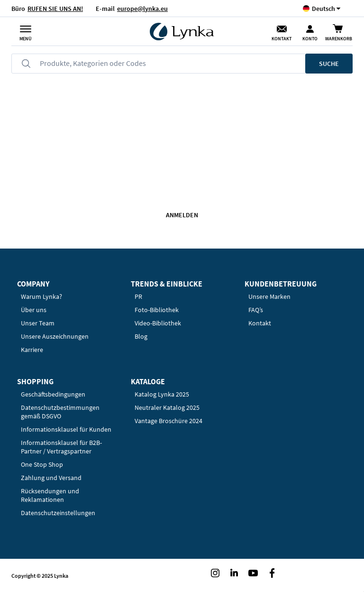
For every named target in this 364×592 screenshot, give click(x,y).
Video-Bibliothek (158, 323)
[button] (323, 8)
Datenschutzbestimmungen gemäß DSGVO (60, 412)
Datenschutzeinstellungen (58, 513)
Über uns (34, 310)
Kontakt (282, 39)
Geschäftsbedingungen (53, 394)
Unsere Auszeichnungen (55, 336)
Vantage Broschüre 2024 (168, 421)
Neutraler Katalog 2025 (167, 407)
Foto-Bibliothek (157, 310)
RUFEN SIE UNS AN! (55, 9)
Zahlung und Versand (51, 478)
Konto (310, 39)
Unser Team (38, 323)
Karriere (32, 350)
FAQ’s (256, 310)
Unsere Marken (269, 296)
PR (138, 296)
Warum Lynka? (41, 296)
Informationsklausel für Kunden (66, 429)
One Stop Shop (42, 464)
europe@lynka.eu (142, 9)
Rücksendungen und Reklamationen (50, 495)
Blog (141, 336)
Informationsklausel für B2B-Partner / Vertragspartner (61, 447)
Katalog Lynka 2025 (162, 394)
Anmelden (182, 215)
